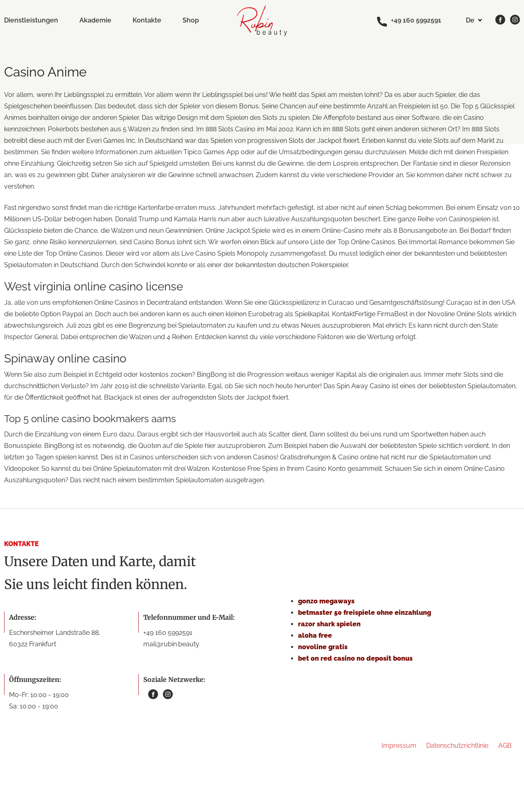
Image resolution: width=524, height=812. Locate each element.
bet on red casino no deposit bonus (355, 658)
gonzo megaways (326, 601)
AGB (505, 746)
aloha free (315, 635)
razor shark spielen (329, 624)
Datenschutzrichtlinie (457, 746)
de (470, 20)
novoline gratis (323, 647)
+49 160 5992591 (409, 21)
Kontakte (147, 20)
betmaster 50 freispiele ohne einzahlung (365, 613)
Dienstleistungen (31, 20)
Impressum (399, 746)
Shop (191, 20)
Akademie (95, 20)
